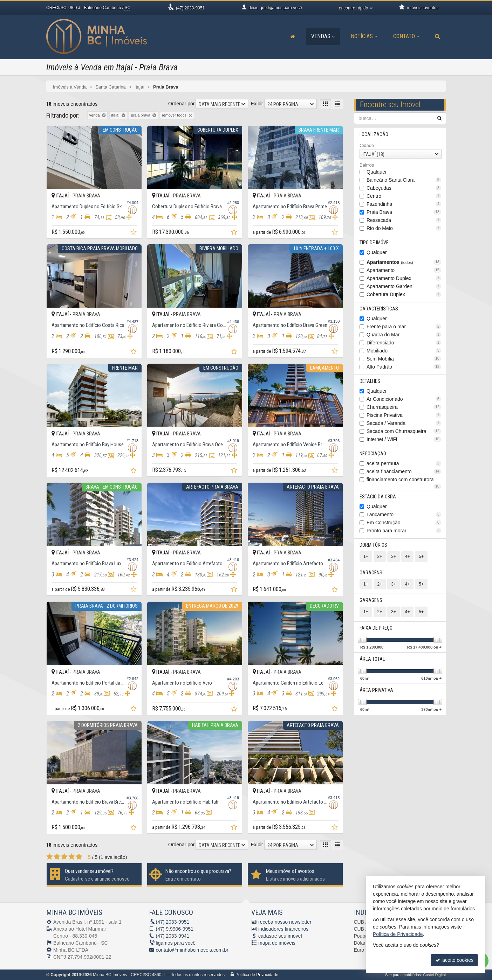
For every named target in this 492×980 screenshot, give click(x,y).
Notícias (364, 36)
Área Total (372, 659)
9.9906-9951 (175, 929)
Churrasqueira (404, 407)
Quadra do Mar (404, 335)
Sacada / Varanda (404, 423)
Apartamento (404, 270)
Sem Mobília (404, 359)
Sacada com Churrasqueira (404, 431)
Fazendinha (404, 204)
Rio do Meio (404, 228)
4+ (407, 556)
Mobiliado (404, 351)
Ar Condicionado (404, 399)
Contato (406, 36)
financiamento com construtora (404, 480)
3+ (394, 556)
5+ (421, 556)
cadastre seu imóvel (280, 936)
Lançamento (404, 514)
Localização (374, 134)
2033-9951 (190, 8)
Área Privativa (376, 690)
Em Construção (404, 523)
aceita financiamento (404, 471)
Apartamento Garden (404, 286)
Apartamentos (404, 262)
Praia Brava (404, 212)
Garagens (371, 573)
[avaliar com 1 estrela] (50, 857)
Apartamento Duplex (404, 278)
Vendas (323, 36)
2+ (380, 556)
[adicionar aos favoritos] (134, 233)
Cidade (367, 145)
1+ (366, 556)
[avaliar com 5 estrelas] (79, 857)
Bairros (367, 165)
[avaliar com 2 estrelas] (57, 857)
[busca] (438, 36)
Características (379, 309)
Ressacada (404, 220)
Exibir (257, 104)
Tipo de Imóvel (375, 243)
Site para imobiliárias (403, 975)
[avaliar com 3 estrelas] (64, 857)
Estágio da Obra (378, 497)
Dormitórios (373, 545)
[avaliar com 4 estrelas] (72, 857)
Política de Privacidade (257, 975)
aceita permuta (404, 463)
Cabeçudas (404, 188)
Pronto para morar (404, 531)
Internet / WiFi (404, 439)
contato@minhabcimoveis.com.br (192, 950)
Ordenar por (181, 104)
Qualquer (377, 172)
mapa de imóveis (277, 943)
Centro (404, 196)
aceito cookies (454, 960)
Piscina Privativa (404, 415)
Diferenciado (404, 343)
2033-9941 (173, 936)
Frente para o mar (404, 327)
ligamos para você (176, 943)
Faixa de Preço (376, 628)
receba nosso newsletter (285, 922)
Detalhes (370, 381)
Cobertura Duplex (404, 294)
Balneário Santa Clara (404, 180)
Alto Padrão (404, 367)
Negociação (373, 454)
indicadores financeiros (283, 929)
